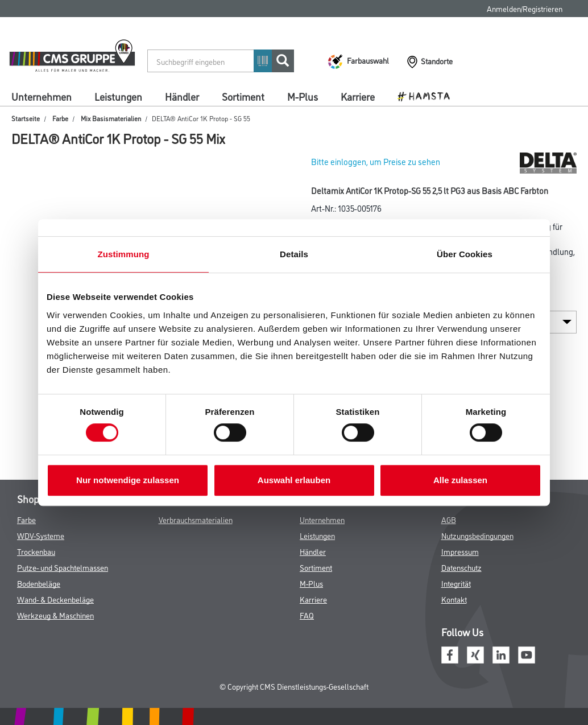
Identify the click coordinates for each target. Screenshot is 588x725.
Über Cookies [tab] (465, 254)
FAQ (307, 615)
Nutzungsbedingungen (477, 535)
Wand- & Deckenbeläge (55, 599)
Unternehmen (42, 96)
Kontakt (454, 599)
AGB (449, 519)
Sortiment (243, 96)
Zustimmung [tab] (124, 254)
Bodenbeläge (39, 583)
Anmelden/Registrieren (525, 8)
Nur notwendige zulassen (128, 480)
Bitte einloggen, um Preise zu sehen (376, 161)
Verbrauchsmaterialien (196, 519)
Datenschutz (461, 567)
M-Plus (303, 96)
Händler (182, 96)
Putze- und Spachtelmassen (63, 567)
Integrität (456, 583)
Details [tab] (294, 254)
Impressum (460, 551)
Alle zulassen (460, 480)
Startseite (26, 118)
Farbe (60, 118)
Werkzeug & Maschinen (55, 615)
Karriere (358, 96)
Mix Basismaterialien (111, 118)
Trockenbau (36, 551)
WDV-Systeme (41, 535)
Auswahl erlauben (294, 480)
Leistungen (118, 96)
